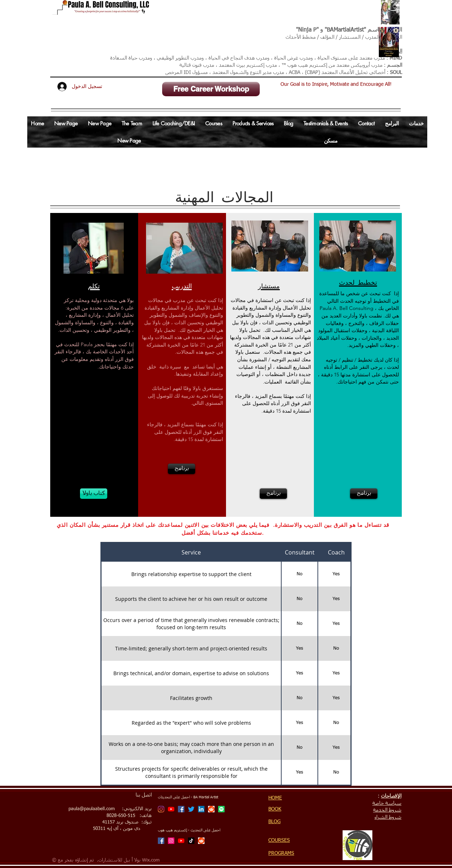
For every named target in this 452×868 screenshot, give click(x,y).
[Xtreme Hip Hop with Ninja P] (171, 841)
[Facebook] (181, 809)
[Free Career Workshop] (211, 89)
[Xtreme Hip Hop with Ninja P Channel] (181, 841)
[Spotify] (221, 809)
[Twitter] (191, 809)
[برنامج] (182, 469)
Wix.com (151, 860)
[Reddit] (211, 809)
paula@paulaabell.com (92, 809)
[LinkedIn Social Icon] (201, 809)
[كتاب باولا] (94, 494)
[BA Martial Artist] (161, 809)
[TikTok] (191, 841)
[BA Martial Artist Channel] (171, 809)
